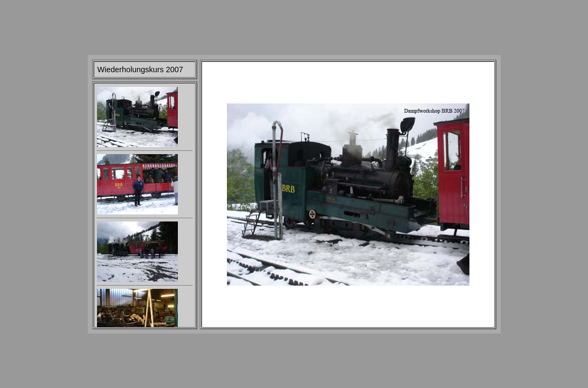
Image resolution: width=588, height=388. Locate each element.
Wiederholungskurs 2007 (140, 70)
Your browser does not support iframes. (145, 205)
